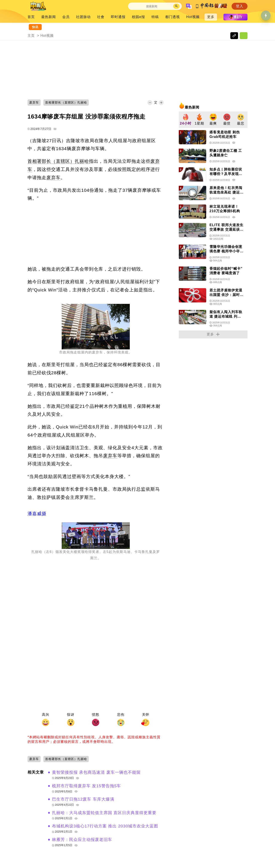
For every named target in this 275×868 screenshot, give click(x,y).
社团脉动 (83, 17)
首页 (31, 17)
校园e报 (138, 17)
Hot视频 (193, 17)
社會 (101, 17)
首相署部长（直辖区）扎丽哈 (58, 161)
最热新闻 (49, 17)
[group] (186, 120)
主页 (31, 36)
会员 (66, 17)
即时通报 (118, 17)
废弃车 (53, 177)
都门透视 (173, 17)
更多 (211, 17)
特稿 (155, 17)
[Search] (152, 6)
